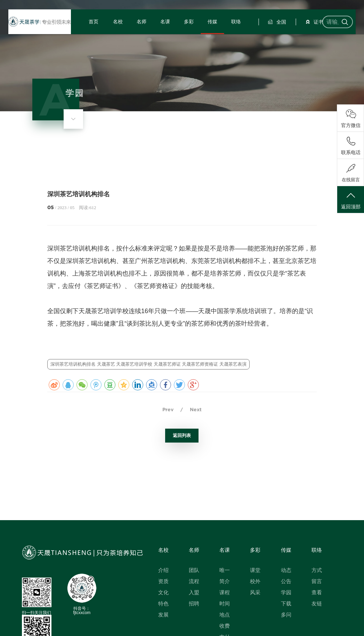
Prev (168, 410)
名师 (145, 40)
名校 (123, 40)
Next (196, 410)
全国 (270, 40)
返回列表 (182, 435)
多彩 (188, 40)
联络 (231, 40)
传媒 (210, 40)
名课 (167, 40)
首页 (101, 40)
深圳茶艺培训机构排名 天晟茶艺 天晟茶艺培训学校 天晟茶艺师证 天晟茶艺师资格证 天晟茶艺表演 (148, 364)
